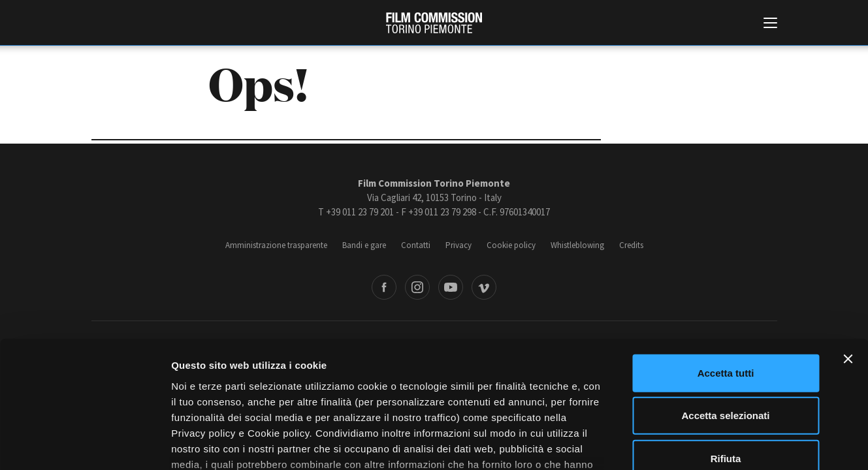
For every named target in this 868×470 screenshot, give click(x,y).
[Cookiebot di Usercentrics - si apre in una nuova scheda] (85, 445)
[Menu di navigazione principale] (770, 24)
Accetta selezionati (725, 313)
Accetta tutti (726, 271)
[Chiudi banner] (848, 257)
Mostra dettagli (687, 444)
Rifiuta (726, 356)
